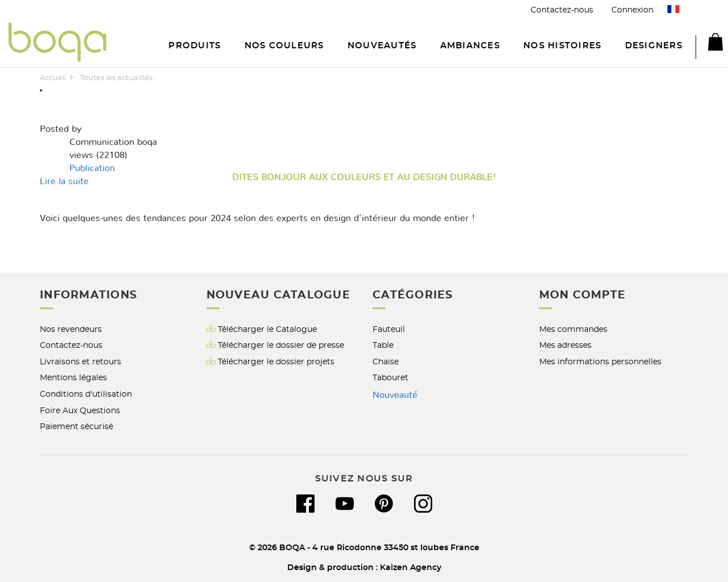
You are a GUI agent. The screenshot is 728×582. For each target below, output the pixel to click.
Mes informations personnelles (600, 362)
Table (383, 345)
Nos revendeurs (71, 329)
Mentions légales (73, 378)
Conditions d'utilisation (86, 394)
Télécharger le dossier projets (276, 362)
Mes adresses (565, 345)
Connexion (632, 10)
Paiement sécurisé (76, 427)
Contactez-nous (562, 10)
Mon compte (583, 295)
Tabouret (390, 378)
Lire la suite (64, 181)
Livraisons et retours (80, 362)
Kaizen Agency (411, 568)
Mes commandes (573, 329)
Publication (92, 168)
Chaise (386, 362)
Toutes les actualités (116, 78)
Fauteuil (389, 329)
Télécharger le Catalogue (262, 329)
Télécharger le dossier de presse (281, 345)
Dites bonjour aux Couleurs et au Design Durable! (364, 177)
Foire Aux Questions (80, 411)
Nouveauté (395, 395)
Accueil (53, 78)
